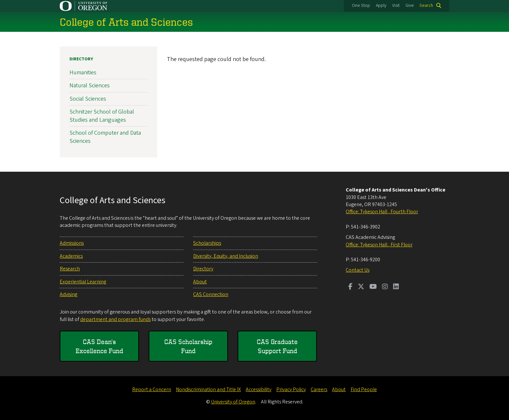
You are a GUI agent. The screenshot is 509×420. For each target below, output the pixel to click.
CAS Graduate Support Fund (277, 346)
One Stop (361, 6)
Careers (319, 389)
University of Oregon (233, 402)
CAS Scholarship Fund (188, 346)
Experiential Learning (83, 282)
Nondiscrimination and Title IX (208, 389)
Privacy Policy (291, 389)
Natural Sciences (90, 86)
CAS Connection (211, 294)
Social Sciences (88, 99)
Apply (381, 6)
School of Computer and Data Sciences (105, 137)
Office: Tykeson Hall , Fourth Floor (382, 212)
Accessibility (259, 389)
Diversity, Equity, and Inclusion (226, 256)
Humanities (83, 73)
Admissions (72, 243)
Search (426, 6)
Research (70, 269)
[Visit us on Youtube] (373, 287)
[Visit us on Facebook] (350, 287)
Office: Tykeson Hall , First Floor (379, 245)
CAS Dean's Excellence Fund (99, 346)
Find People (364, 389)
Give (410, 6)
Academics (71, 256)
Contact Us (358, 270)
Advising (68, 294)
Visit (396, 6)
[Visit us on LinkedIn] (396, 287)
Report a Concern (152, 389)
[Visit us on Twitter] (361, 287)
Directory (81, 59)
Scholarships (207, 243)
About (200, 282)
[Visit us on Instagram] (385, 287)
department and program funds (115, 319)
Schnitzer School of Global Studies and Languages (102, 116)
